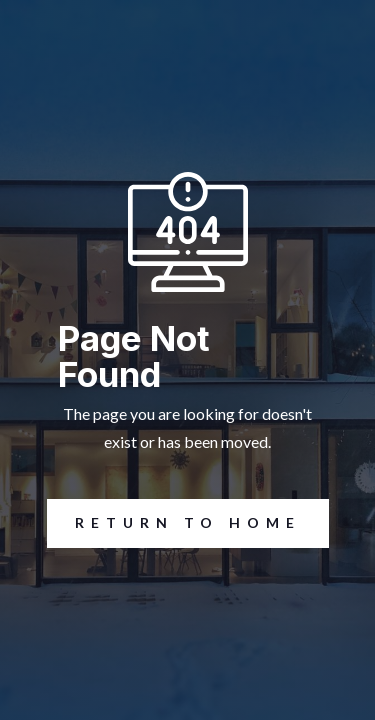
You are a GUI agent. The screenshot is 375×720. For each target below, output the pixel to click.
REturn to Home (174, 523)
